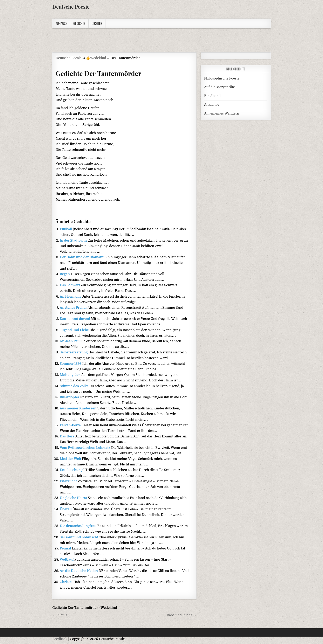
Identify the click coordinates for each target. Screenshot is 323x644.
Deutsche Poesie (71, 7)
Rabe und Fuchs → (181, 615)
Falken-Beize (71, 425)
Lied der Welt (71, 459)
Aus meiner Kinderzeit (78, 408)
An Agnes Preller (74, 308)
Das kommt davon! (75, 319)
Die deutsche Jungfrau (78, 526)
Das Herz (67, 436)
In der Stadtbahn (74, 241)
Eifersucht (69, 481)
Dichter (97, 23)
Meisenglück (70, 375)
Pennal (66, 548)
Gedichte (79, 23)
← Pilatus (60, 615)
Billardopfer (70, 397)
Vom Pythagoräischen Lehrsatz (85, 448)
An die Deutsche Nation (79, 571)
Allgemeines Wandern (222, 113)
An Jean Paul (71, 341)
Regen (65, 274)
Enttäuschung (72, 470)
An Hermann (71, 297)
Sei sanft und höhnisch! (79, 537)
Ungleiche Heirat (74, 498)
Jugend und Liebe (75, 330)
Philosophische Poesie (222, 78)
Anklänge (212, 105)
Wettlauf (67, 560)
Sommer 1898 (71, 364)
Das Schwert (70, 285)
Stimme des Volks (74, 386)
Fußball (66, 229)
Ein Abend (212, 96)
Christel (67, 582)
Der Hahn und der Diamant (82, 257)
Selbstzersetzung (74, 352)
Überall (66, 509)
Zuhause (61, 23)
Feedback (60, 639)
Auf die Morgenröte (219, 87)
